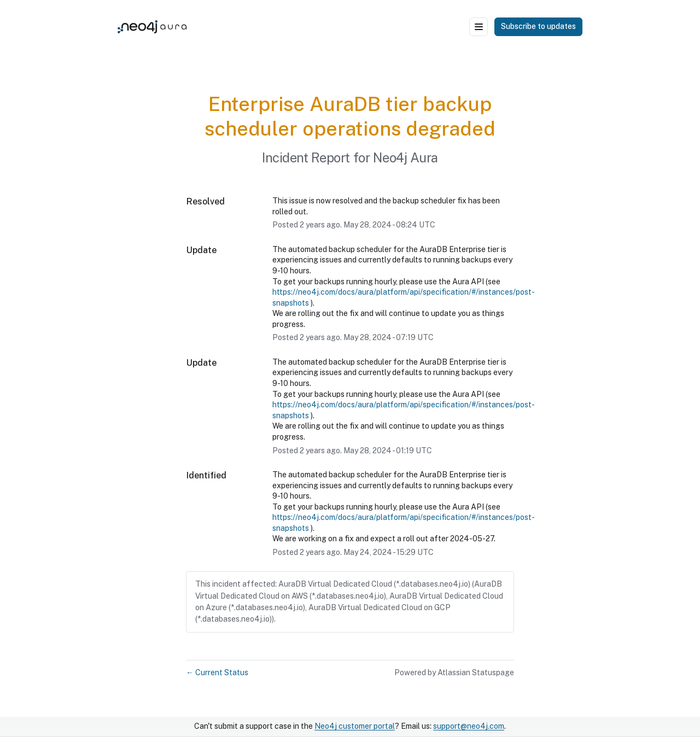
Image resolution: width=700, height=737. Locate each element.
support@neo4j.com (469, 726)
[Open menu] (479, 27)
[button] (538, 27)
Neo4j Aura (406, 157)
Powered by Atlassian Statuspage (454, 672)
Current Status (217, 672)
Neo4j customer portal (355, 726)
